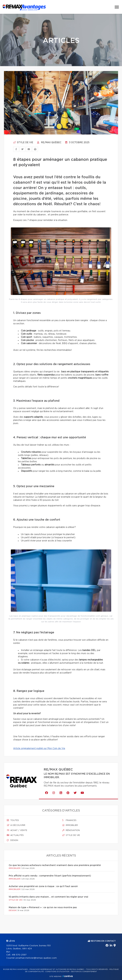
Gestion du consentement (84, 972)
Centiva (68, 976)
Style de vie (23, 143)
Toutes (13, 820)
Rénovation (71, 830)
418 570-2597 (19, 955)
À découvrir (16, 825)
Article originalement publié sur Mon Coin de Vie (39, 748)
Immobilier (70, 825)
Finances (69, 820)
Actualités (15, 835)
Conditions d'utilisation (57, 972)
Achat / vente (17, 830)
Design (12, 840)
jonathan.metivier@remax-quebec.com (36, 958)
